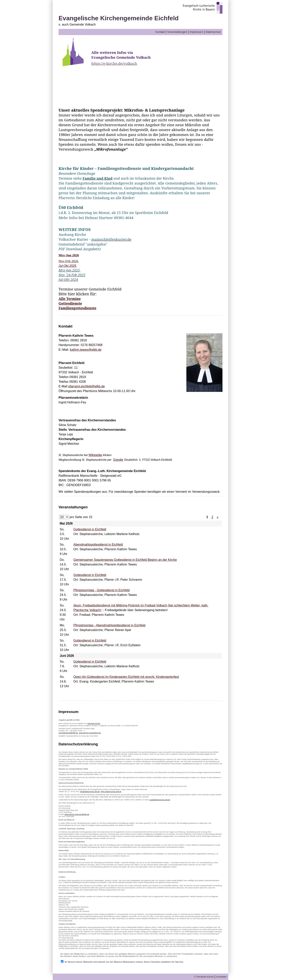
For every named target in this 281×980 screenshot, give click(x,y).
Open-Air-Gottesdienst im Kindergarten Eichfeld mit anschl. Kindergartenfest (126, 677)
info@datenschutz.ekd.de (90, 792)
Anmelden (221, 977)
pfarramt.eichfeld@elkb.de (87, 386)
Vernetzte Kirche (94, 723)
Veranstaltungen (177, 32)
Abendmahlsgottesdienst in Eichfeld (98, 545)
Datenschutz (213, 32)
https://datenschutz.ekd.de (111, 792)
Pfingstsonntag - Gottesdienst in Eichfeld (101, 590)
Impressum (196, 32)
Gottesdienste (70, 303)
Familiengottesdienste (77, 308)
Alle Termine (70, 299)
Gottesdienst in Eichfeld (90, 529)
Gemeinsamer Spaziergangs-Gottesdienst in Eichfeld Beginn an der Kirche (125, 560)
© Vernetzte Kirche (204, 977)
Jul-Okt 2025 (68, 266)
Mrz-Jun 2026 (69, 255)
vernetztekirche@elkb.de (68, 733)
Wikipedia (95, 455)
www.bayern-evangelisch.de (90, 733)
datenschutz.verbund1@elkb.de (77, 814)
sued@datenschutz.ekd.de (160, 800)
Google (118, 460)
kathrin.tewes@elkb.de (86, 350)
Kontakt (160, 32)
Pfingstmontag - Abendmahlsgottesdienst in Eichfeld (109, 625)
